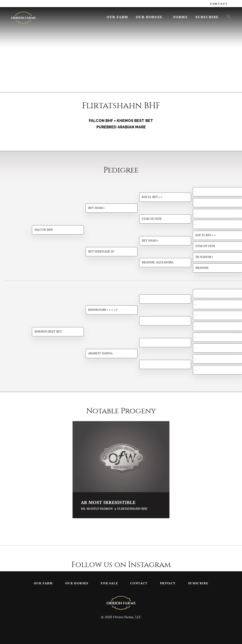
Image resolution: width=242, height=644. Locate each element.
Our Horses (149, 17)
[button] (227, 16)
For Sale (109, 583)
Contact (139, 583)
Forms (181, 17)
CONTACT (219, 4)
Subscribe (207, 17)
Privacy (168, 583)
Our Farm (117, 17)
